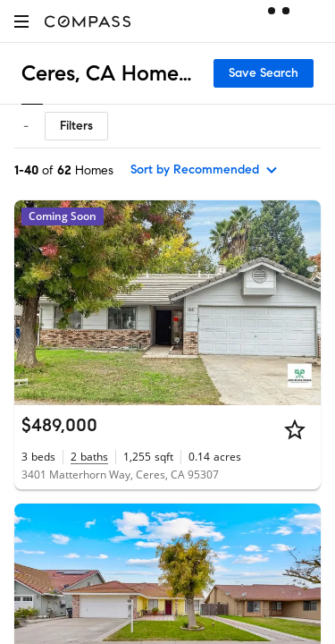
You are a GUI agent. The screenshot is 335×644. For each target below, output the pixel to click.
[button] (21, 21)
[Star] (295, 429)
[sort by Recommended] (205, 170)
